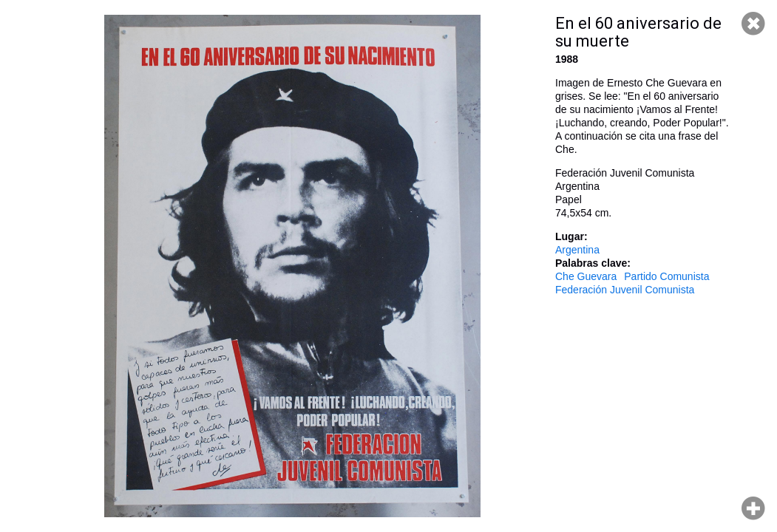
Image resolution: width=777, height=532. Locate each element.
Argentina (577, 250)
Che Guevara (586, 276)
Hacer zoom (753, 508)
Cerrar (753, 24)
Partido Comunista (666, 276)
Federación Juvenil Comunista (625, 290)
